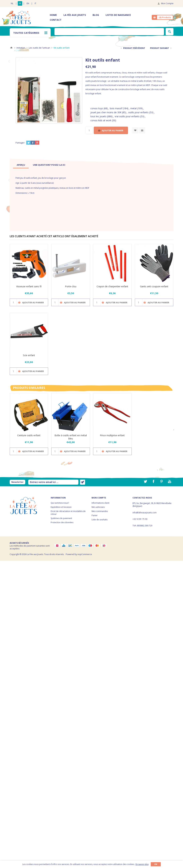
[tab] (21, 165)
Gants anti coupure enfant (154, 286)
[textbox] (109, 32)
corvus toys (97, 108)
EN (28, 3)
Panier (95, 515)
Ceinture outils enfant (29, 435)
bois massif (116, 108)
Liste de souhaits (100, 520)
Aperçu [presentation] (21, 165)
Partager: (20, 143)
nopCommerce (85, 554)
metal (133, 108)
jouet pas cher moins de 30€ (106, 112)
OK (156, 864)
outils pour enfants (138, 112)
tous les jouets (98, 116)
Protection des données (62, 522)
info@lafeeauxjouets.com (145, 513)
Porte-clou (71, 286)
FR (20, 3)
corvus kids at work (101, 120)
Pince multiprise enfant (112, 435)
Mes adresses (98, 507)
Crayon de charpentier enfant (112, 286)
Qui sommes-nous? (60, 503)
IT (35, 3)
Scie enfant (29, 355)
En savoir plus (142, 864)
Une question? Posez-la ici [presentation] (49, 165)
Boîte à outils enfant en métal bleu (71, 437)
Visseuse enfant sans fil (29, 286)
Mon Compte (167, 3)
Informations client (100, 503)
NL (12, 3)
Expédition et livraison (61, 507)
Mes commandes (100, 511)
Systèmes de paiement (61, 518)
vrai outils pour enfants (127, 116)
